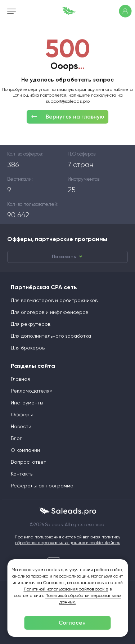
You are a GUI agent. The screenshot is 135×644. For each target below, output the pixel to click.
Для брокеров (28, 348)
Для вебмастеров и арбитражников (54, 300)
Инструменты (27, 403)
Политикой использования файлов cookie (66, 589)
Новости (21, 426)
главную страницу (76, 89)
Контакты (22, 474)
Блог (16, 438)
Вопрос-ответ (28, 462)
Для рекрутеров (31, 324)
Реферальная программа (42, 486)
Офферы (22, 414)
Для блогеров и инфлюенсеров (49, 312)
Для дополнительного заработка (51, 336)
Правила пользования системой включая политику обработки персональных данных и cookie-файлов (67, 540)
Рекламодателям (32, 391)
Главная (20, 379)
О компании (25, 450)
